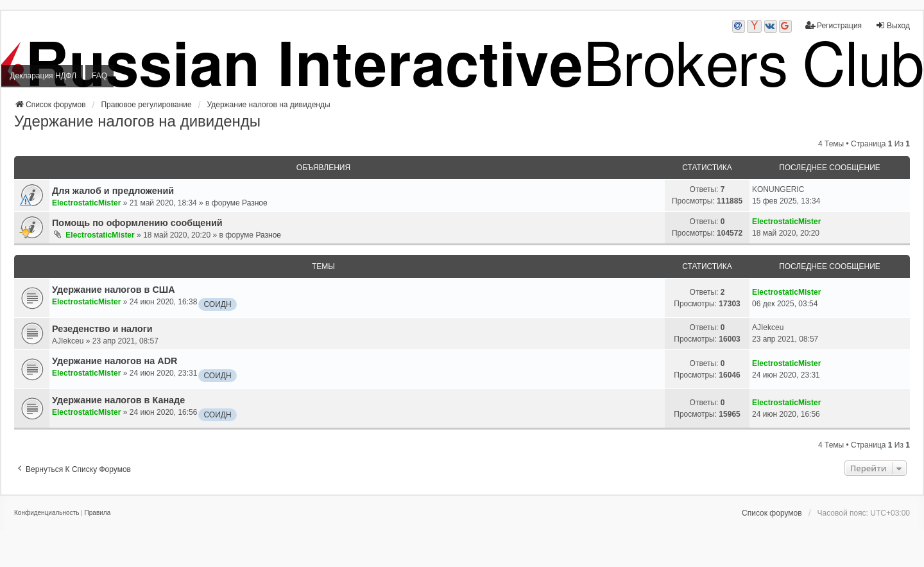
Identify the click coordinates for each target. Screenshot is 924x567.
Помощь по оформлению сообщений (137, 223)
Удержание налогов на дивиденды (137, 121)
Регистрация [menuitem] (834, 25)
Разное (255, 203)
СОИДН (217, 304)
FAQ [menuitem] (99, 76)
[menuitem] (47, 513)
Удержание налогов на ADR (115, 361)
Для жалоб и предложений (113, 191)
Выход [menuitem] (893, 25)
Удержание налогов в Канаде (118, 400)
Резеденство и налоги (102, 329)
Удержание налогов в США (114, 290)
